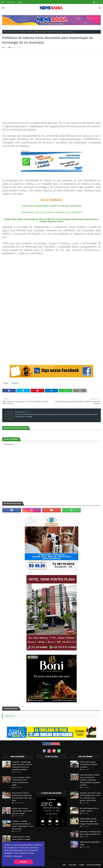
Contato (19, 2)
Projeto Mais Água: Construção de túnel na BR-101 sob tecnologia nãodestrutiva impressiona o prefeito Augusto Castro (51, 220)
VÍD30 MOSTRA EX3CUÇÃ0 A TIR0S (90, 843)
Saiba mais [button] (18, 856)
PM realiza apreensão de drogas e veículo (89, 810)
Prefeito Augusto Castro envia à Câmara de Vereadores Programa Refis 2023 (51, 212)
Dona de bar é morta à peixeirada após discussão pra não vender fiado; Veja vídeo (22, 797)
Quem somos (11, 2)
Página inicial (8, 32)
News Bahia (10, 716)
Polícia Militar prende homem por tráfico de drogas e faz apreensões (89, 821)
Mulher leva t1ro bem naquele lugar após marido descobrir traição (22, 811)
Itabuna (16, 32)
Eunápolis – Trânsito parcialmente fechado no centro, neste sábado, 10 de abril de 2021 (22, 825)
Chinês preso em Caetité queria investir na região (21, 838)
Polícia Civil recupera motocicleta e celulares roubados (89, 765)
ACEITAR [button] (23, 862)
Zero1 (6, 47)
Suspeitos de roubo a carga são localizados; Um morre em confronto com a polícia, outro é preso (90, 797)
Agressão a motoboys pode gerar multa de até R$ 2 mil (90, 833)
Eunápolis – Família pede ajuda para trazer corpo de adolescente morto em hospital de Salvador (22, 766)
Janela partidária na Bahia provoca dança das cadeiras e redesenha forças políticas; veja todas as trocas (90, 780)
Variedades (15, 383)
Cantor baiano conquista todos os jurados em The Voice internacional (51, 206)
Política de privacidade (94, 865)
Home (3, 2)
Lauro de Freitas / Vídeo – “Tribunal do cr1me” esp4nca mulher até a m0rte (22, 781)
